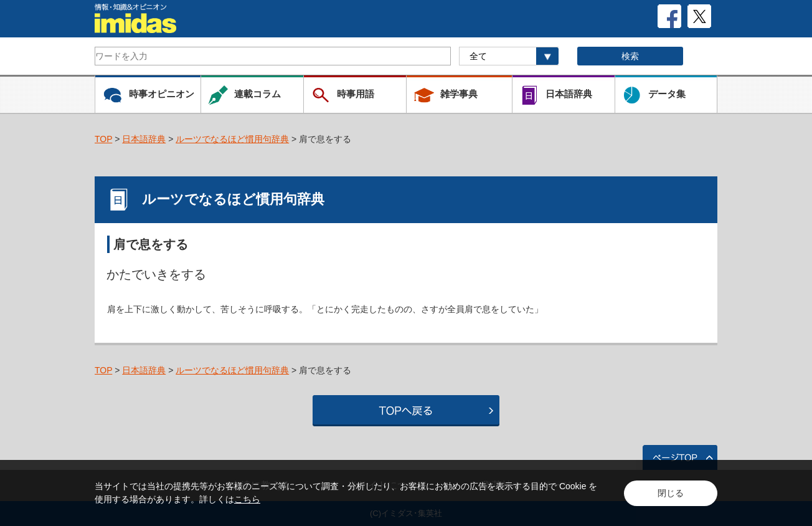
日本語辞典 (144, 139)
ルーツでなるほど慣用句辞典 (232, 139)
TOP (103, 139)
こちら (247, 499)
